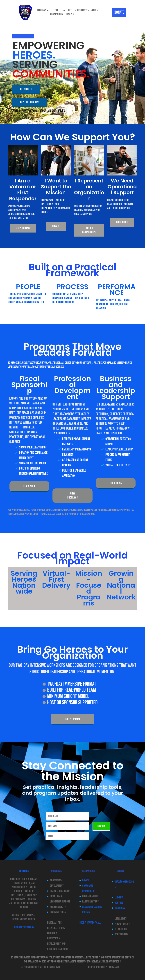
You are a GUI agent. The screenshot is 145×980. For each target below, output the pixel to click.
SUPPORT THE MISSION (24, 927)
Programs (43, 10)
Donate (86, 880)
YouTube (119, 903)
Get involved (71, 12)
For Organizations (58, 12)
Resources (84, 10)
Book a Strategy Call (90, 923)
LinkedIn (119, 898)
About (95, 10)
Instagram (120, 908)
